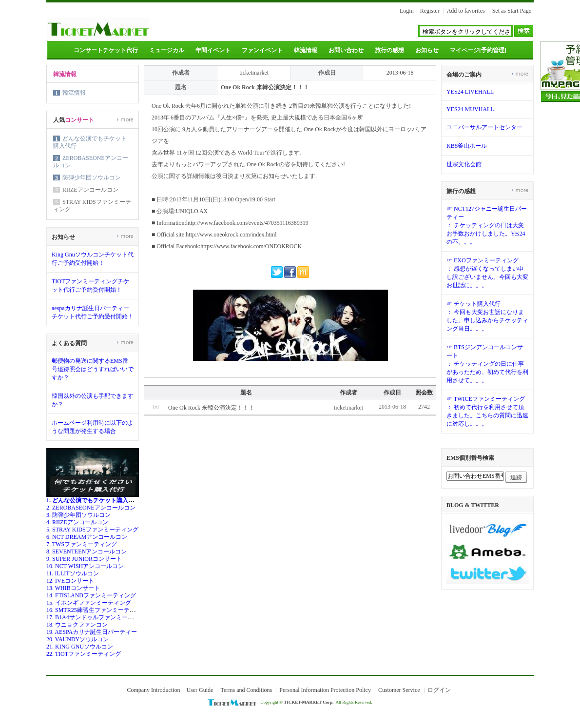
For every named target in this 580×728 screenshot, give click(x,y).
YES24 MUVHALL (470, 109)
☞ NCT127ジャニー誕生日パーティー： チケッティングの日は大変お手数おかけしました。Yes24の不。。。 (487, 225)
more (125, 119)
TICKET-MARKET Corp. (309, 702)
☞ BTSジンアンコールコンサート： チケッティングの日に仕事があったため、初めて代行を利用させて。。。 (487, 364)
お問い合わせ (346, 50)
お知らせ (427, 50)
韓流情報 (306, 50)
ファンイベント (262, 50)
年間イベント (213, 50)
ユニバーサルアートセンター (484, 127)
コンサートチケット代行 (106, 50)
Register (430, 11)
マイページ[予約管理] (478, 50)
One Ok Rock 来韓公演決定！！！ (211, 408)
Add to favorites (466, 11)
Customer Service (399, 690)
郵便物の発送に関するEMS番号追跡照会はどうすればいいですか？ (93, 369)
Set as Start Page (512, 11)
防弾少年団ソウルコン (92, 177)
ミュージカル (167, 50)
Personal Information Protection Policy (325, 690)
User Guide (200, 690)
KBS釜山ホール (467, 146)
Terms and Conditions (246, 690)
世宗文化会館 (464, 164)
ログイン (439, 690)
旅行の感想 (389, 50)
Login (407, 11)
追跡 (516, 477)
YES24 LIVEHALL (470, 92)
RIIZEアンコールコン (90, 190)
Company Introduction (153, 690)
